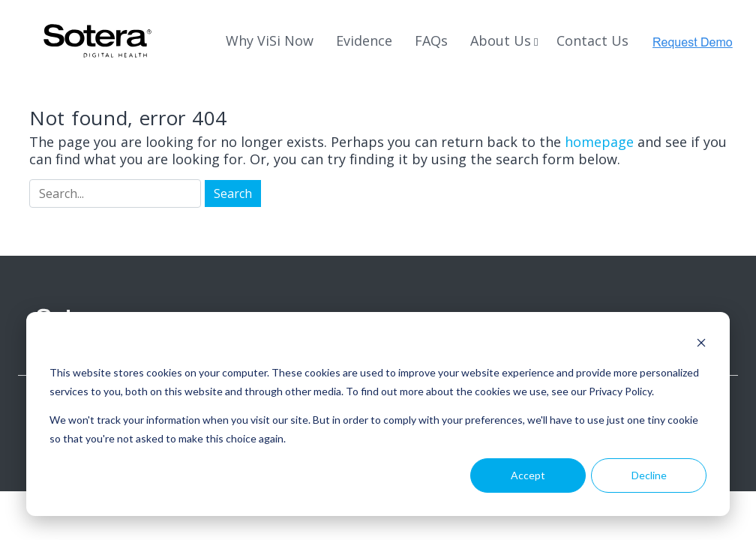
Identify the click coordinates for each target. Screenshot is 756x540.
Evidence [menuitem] (364, 40)
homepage (599, 142)
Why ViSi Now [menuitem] (270, 40)
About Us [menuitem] (501, 40)
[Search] (115, 193)
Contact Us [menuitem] (592, 40)
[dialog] (378, 414)
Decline (649, 475)
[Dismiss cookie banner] (701, 345)
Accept (528, 475)
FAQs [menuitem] (431, 40)
